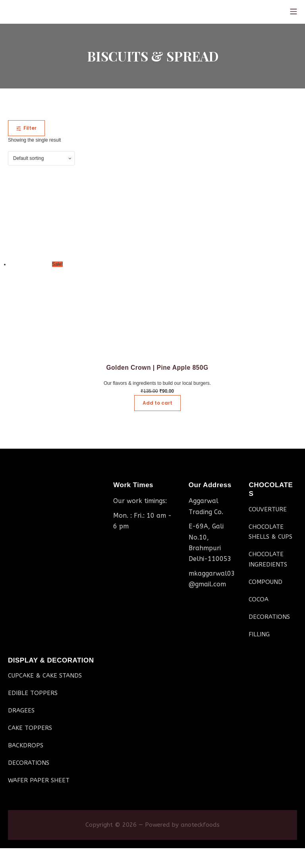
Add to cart (157, 403)
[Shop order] (41, 158)
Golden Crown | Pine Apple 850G (157, 368)
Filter (26, 128)
